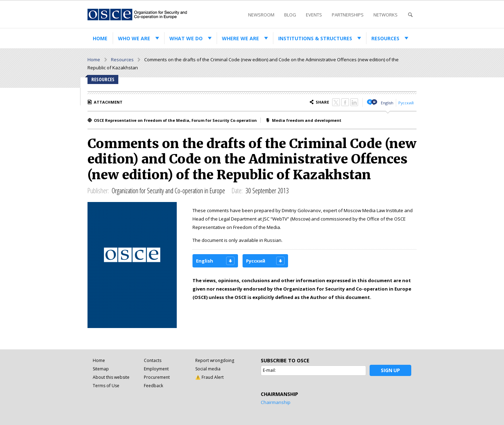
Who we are (134, 38)
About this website (111, 377)
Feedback (153, 386)
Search (410, 15)
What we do (186, 38)
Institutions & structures (315, 38)
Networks (386, 15)
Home (100, 38)
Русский (406, 103)
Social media (208, 369)
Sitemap (101, 369)
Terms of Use (106, 386)
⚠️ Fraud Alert (209, 377)
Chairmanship (276, 402)
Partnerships (348, 15)
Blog (290, 15)
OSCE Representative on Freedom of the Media (142, 120)
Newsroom (261, 15)
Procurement (157, 377)
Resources (385, 38)
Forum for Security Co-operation (224, 120)
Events (314, 15)
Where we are (240, 38)
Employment (156, 369)
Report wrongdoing (215, 360)
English (387, 103)
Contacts (153, 360)
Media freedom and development (307, 120)
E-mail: (269, 370)
